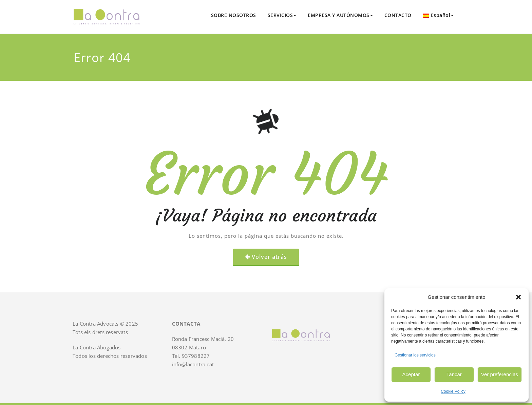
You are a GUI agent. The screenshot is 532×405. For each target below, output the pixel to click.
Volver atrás (269, 257)
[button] (518, 297)
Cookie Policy (453, 391)
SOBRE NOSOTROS (234, 15)
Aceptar (411, 374)
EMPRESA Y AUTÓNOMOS (340, 15)
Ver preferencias (500, 374)
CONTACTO (398, 15)
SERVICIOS (282, 15)
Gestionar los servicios (415, 355)
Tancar (454, 374)
